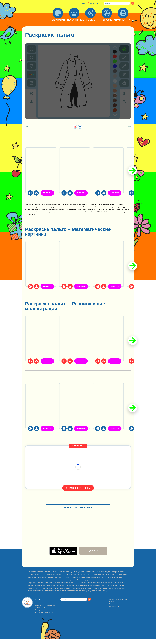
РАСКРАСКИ (58, 20)
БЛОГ (99, 3)
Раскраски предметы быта (57, 379)
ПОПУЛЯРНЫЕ (74, 20)
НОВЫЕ (91, 20)
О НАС (92, 3)
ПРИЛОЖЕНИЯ (107, 20)
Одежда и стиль (44, 143)
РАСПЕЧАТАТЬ (123, 20)
